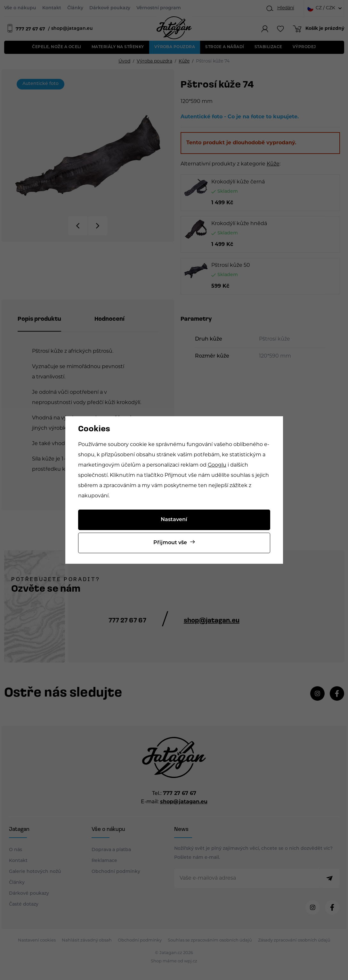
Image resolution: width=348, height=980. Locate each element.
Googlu (217, 465)
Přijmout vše (170, 543)
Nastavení (174, 520)
